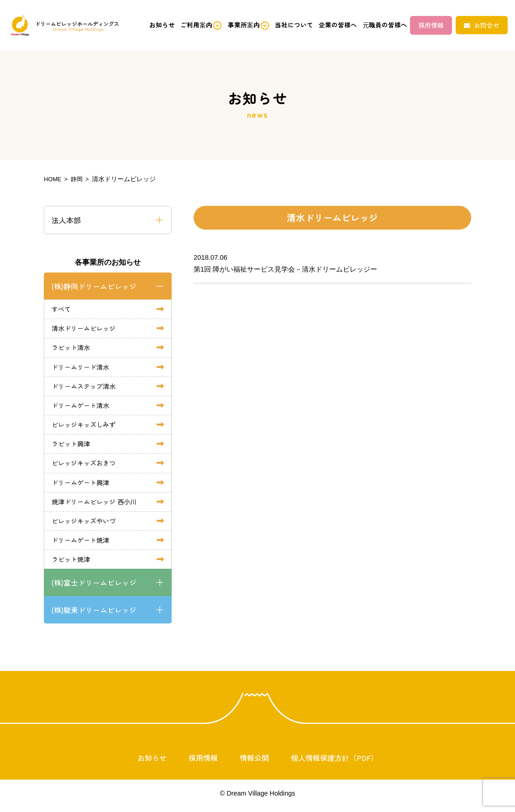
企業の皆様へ (330, 25)
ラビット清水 (72, 348)
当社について (283, 25)
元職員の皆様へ (381, 25)
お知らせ (140, 25)
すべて (62, 309)
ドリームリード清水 (82, 368)
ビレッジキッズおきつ (86, 466)
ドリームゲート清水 (82, 407)
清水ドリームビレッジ (86, 328)
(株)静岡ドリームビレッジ (94, 286)
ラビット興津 (72, 446)
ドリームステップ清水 (86, 387)
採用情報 (431, 25)
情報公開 (254, 763)
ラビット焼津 (72, 564)
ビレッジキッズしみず (86, 427)
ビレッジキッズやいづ (86, 525)
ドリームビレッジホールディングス (63, 25)
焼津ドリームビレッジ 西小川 (97, 505)
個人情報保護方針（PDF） (334, 763)
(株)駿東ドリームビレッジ (94, 615)
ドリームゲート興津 (82, 485)
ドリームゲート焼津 (82, 544)
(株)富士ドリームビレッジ (94, 587)
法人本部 (66, 220)
